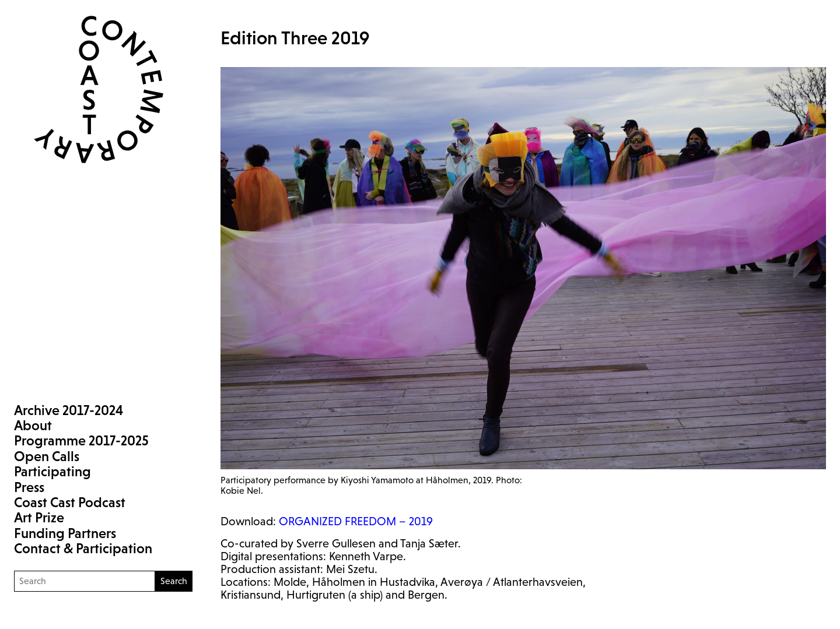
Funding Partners (65, 533)
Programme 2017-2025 (81, 440)
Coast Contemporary (90, 89)
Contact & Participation (83, 548)
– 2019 (356, 521)
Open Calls (47, 456)
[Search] (85, 581)
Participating (52, 471)
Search (174, 581)
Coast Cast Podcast (70, 502)
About (33, 425)
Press (29, 487)
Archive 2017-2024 (69, 410)
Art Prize (39, 517)
